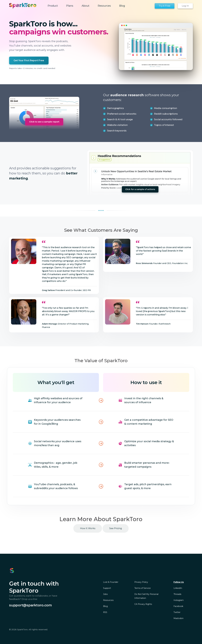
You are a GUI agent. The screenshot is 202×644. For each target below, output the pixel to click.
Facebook (178, 606)
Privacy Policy (141, 582)
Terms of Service (143, 588)
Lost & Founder (111, 582)
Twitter (177, 612)
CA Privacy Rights (143, 604)
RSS (105, 612)
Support (107, 588)
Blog (105, 606)
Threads (177, 594)
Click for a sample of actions (140, 189)
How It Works (88, 528)
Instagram (179, 600)
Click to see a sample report (44, 122)
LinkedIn (178, 588)
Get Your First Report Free (29, 60)
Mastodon (179, 618)
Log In (185, 6)
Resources (108, 600)
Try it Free (165, 6)
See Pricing (116, 528)
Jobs (105, 594)
